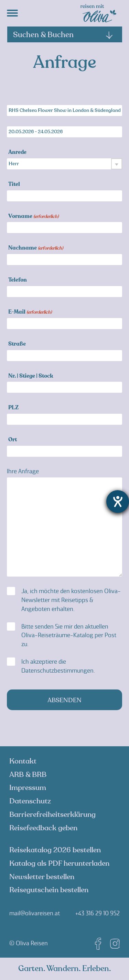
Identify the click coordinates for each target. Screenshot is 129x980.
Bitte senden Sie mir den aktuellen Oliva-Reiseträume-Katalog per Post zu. (69, 635)
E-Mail (30, 312)
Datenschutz (30, 801)
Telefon (18, 280)
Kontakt (23, 761)
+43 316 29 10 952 (98, 913)
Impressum (28, 788)
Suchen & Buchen (63, 35)
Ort (13, 440)
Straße (17, 344)
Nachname (36, 248)
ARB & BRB (28, 775)
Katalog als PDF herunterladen (59, 863)
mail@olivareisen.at (35, 913)
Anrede (17, 153)
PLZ (13, 408)
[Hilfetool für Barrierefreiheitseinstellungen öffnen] (118, 502)
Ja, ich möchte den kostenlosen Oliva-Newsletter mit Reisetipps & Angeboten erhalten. (71, 600)
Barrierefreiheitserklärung (52, 815)
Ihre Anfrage (23, 471)
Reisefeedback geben (43, 828)
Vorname (33, 217)
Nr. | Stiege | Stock (31, 376)
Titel (14, 185)
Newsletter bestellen (42, 877)
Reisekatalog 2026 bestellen (55, 850)
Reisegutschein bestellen (49, 890)
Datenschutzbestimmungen (57, 671)
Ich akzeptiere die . (58, 666)
